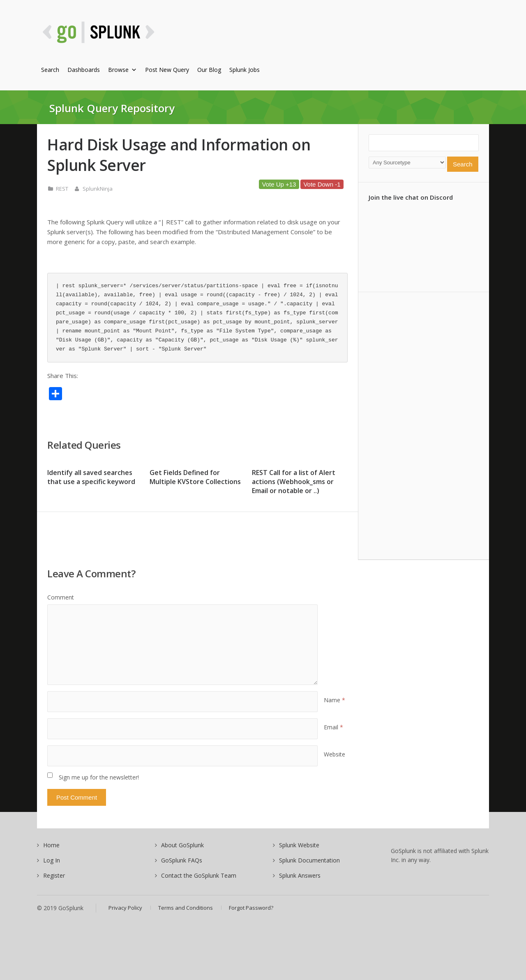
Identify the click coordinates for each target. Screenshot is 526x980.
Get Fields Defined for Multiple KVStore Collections (195, 477)
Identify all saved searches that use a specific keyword (91, 477)
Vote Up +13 (279, 184)
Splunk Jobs (245, 70)
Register (54, 875)
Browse (122, 70)
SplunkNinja (98, 189)
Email (333, 727)
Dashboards (84, 70)
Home (51, 845)
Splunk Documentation (309, 860)
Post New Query (167, 70)
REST (62, 189)
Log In (52, 860)
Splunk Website (299, 845)
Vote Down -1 (322, 184)
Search (50, 70)
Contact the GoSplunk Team (199, 875)
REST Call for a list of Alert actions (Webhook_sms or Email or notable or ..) (294, 482)
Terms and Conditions (186, 908)
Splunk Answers (300, 875)
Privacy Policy (125, 908)
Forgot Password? (251, 908)
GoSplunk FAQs (182, 860)
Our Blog (209, 70)
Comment (61, 597)
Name (335, 700)
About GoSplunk (182, 845)
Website (335, 754)
